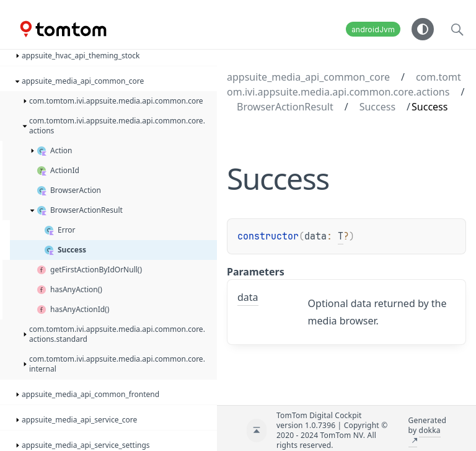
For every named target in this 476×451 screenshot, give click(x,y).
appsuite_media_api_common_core (308, 77)
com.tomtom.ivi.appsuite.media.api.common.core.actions (344, 84)
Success (377, 107)
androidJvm (373, 29)
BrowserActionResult (285, 107)
